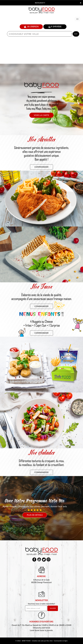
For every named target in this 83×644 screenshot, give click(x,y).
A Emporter (55, 27)
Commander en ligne (61, 641)
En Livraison (31, 27)
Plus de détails (35, 515)
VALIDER (53, 608)
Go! (76, 34)
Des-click (49, 641)
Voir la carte (41, 115)
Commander (41, 167)
